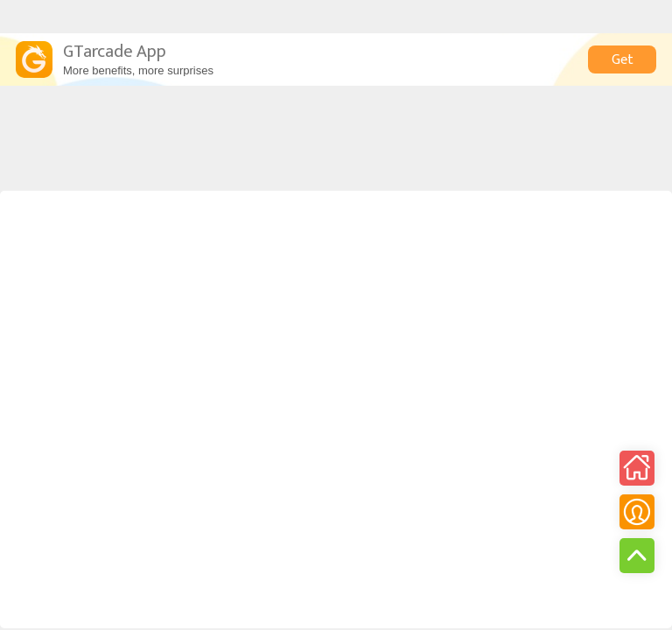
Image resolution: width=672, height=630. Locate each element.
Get (623, 60)
